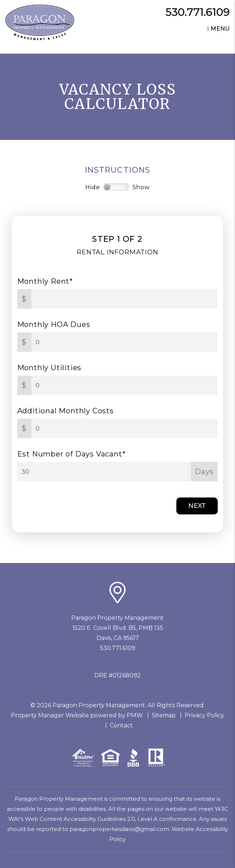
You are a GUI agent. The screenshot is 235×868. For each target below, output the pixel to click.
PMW (135, 715)
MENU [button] (218, 29)
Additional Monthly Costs (65, 411)
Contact (121, 725)
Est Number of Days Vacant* (72, 454)
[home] (40, 22)
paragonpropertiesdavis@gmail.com (119, 829)
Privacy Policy (204, 715)
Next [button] (197, 506)
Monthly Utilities (49, 368)
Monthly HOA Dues (54, 324)
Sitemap (164, 715)
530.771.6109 (198, 12)
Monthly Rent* (45, 281)
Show (141, 187)
